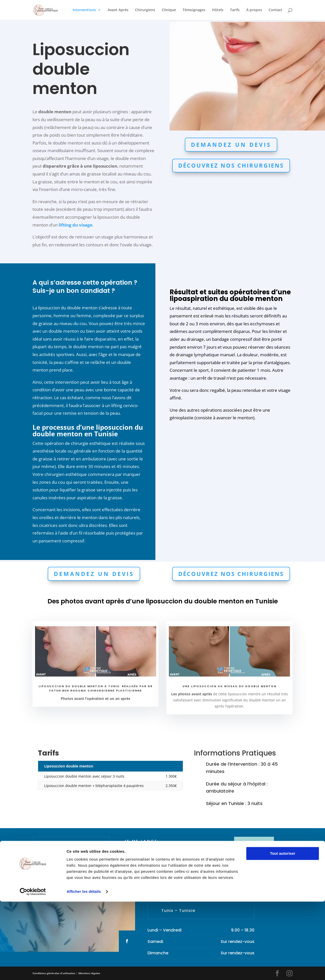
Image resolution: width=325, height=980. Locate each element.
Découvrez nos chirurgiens (231, 165)
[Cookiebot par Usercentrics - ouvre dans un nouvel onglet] (33, 970)
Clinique (169, 10)
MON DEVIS (254, 845)
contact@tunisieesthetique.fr (191, 877)
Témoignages (194, 10)
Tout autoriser (283, 932)
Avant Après (118, 10)
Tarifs (235, 10)
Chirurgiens (145, 10)
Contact (275, 10)
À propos (254, 10)
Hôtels (218, 10)
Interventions (84, 10)
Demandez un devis (231, 144)
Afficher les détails (84, 970)
